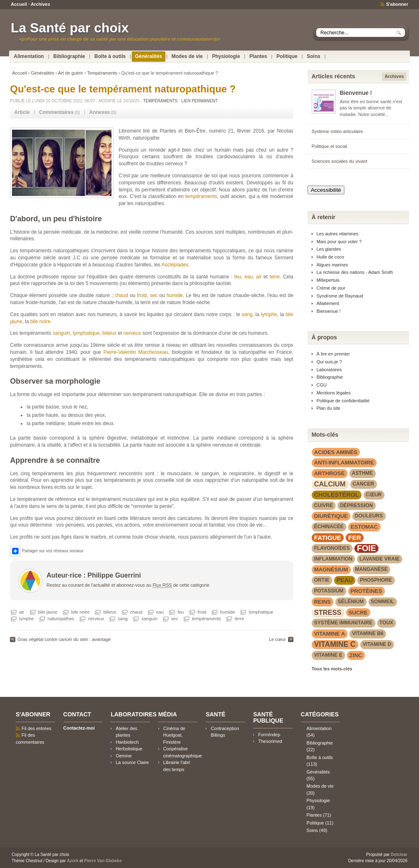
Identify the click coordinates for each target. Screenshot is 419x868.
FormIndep (269, 735)
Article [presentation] (22, 112)
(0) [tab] (59, 112)
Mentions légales (334, 393)
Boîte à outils (110, 56)
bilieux (109, 333)
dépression (356, 505)
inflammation (333, 559)
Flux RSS (162, 585)
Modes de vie (187, 56)
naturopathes (61, 619)
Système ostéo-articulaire (337, 131)
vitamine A (330, 634)
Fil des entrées (36, 728)
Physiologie (226, 56)
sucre (358, 613)
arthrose (329, 473)
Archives (40, 4)
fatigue (328, 538)
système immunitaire (343, 623)
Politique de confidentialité (343, 401)
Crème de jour (331, 288)
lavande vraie (379, 559)
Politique (287, 56)
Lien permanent (199, 101)
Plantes (258, 56)
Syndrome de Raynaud (340, 296)
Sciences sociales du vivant (340, 161)
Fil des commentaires (30, 738)
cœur (374, 495)
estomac (364, 527)
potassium (329, 591)
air (259, 277)
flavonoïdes (332, 548)
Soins (314, 56)
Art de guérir (71, 73)
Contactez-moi (79, 728)
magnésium (331, 569)
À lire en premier (333, 354)
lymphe (269, 314)
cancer (363, 484)
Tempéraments (102, 73)
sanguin (61, 333)
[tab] (22, 112)
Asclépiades (175, 265)
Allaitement (328, 303)
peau (345, 580)
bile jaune (48, 612)
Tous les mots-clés (332, 669)
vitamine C (335, 644)
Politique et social (329, 146)
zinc (356, 655)
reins (322, 602)
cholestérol (337, 495)
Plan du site (328, 408)
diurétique (331, 516)
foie (366, 548)
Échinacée (329, 527)
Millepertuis (328, 280)
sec (154, 295)
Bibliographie (69, 56)
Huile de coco (331, 257)
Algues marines (332, 265)
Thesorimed (270, 741)
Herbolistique (129, 749)
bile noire (40, 322)
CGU (322, 385)
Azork (73, 861)
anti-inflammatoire (344, 463)
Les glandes (329, 249)
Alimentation (29, 56)
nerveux (132, 333)
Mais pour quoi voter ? (339, 242)
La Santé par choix (70, 28)
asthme (362, 473)
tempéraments (201, 196)
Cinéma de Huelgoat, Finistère (174, 735)
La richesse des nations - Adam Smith (355, 272)
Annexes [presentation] (99, 112)
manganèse (372, 569)
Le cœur (277, 639)
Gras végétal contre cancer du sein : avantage (64, 639)
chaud (121, 295)
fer (355, 538)
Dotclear (399, 855)
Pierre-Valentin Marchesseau (136, 352)
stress (328, 612)
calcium (330, 484)
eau (249, 277)
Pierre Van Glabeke (103, 861)
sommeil (383, 602)
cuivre (324, 505)
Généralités (149, 56)
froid (142, 295)
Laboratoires (329, 370)
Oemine (124, 756)
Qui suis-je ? (329, 362)
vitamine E (328, 655)
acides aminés (336, 452)
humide (175, 295)
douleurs (369, 516)
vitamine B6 (368, 633)
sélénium (351, 602)
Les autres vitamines (338, 234)
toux (386, 623)
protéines (366, 591)
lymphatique (86, 333)
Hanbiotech (127, 742)
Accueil (19, 4)
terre (275, 277)
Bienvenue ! (356, 93)
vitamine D (377, 644)
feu (238, 277)
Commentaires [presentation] (56, 112)
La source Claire (132, 762)
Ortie (322, 580)
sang (247, 314)
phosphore (376, 580)
